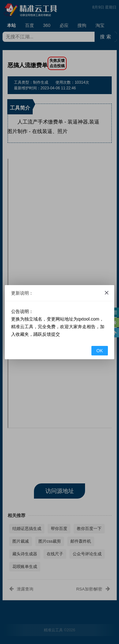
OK (100, 351)
